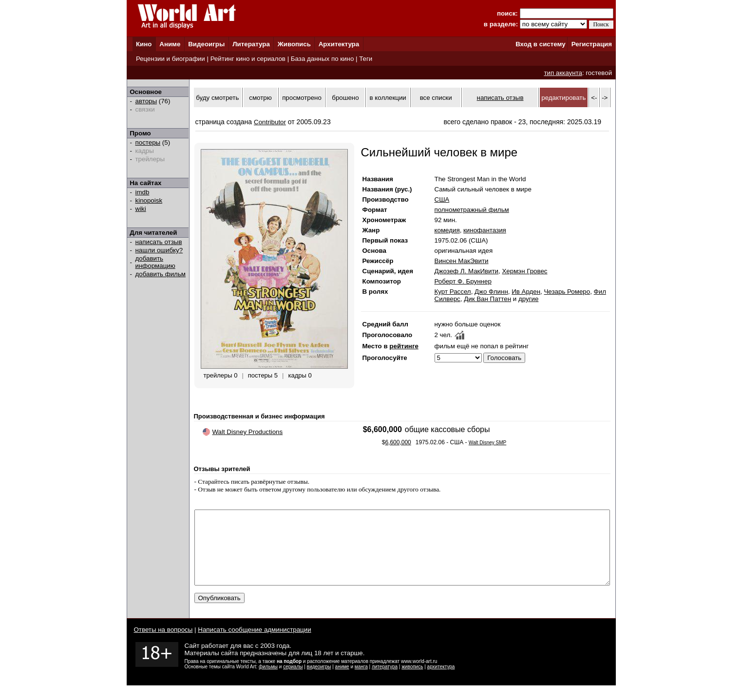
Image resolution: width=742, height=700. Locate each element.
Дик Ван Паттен (487, 299)
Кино (144, 44)
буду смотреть (217, 98)
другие (528, 299)
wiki (141, 209)
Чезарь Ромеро (567, 292)
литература (385, 681)
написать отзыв (159, 242)
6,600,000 (398, 442)
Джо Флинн (491, 292)
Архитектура (339, 44)
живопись (412, 681)
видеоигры (319, 681)
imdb (143, 192)
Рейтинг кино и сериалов (248, 59)
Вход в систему (540, 44)
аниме (342, 681)
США (442, 199)
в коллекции (388, 98)
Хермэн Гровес (524, 271)
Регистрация (592, 44)
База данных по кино (322, 59)
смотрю (260, 98)
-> (605, 98)
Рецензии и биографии (171, 59)
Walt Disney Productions (248, 432)
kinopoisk (149, 200)
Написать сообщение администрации (254, 644)
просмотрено (302, 98)
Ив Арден (526, 292)
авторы (146, 101)
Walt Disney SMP (487, 443)
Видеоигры (206, 44)
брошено (345, 98)
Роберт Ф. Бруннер (463, 281)
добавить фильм (161, 274)
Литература (251, 44)
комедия (447, 230)
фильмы (268, 681)
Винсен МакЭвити (462, 261)
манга (361, 681)
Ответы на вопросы (163, 644)
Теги (366, 59)
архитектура (441, 681)
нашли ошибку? (159, 250)
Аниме (170, 44)
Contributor (270, 122)
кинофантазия (485, 230)
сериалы (293, 681)
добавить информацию (155, 262)
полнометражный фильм (472, 210)
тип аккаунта (563, 73)
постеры (148, 142)
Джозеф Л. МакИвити (467, 271)
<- (594, 98)
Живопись (294, 44)
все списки (436, 98)
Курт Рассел (453, 292)
